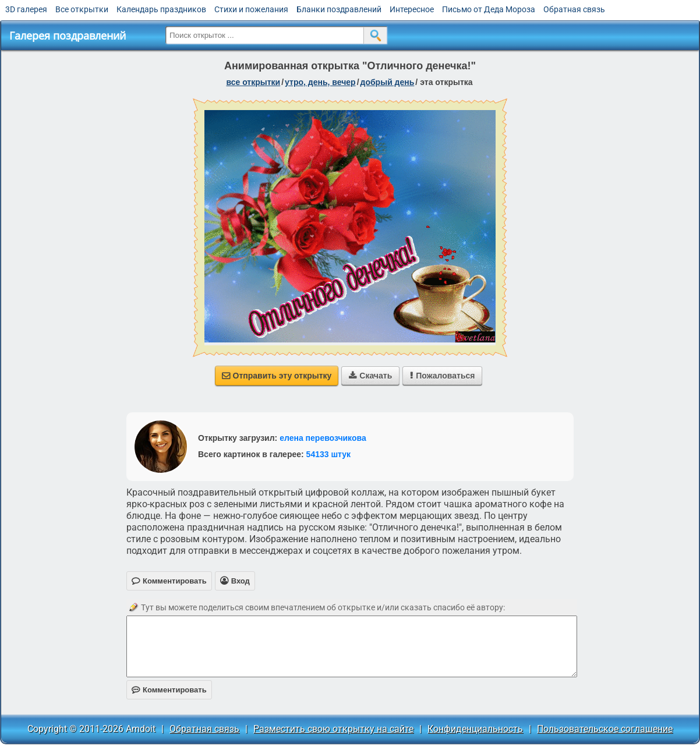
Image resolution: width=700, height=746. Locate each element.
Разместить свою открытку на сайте (333, 729)
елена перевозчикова (323, 438)
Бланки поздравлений (339, 9)
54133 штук (329, 454)
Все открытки (82, 9)
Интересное (412, 9)
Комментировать (169, 690)
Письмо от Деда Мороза (489, 9)
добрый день (388, 82)
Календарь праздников (161, 9)
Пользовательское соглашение (605, 729)
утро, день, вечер (320, 82)
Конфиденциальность (475, 729)
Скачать (370, 376)
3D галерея (26, 9)
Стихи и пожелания (251, 9)
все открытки (253, 82)
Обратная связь (574, 9)
